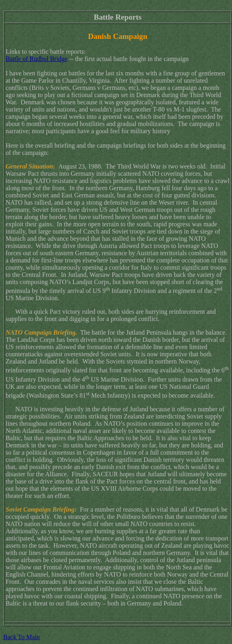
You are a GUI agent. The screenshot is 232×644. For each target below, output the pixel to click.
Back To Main (21, 637)
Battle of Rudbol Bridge (37, 59)
